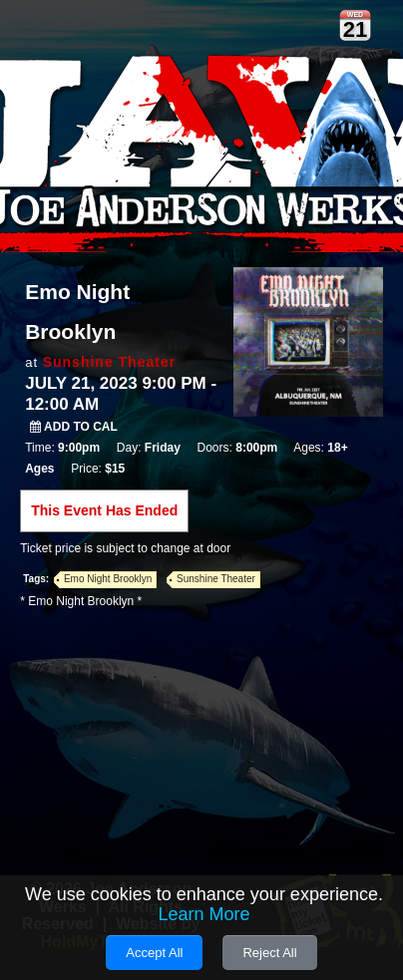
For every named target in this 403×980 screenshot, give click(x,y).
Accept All (154, 953)
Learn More (203, 914)
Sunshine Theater (109, 362)
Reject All (269, 953)
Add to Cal (74, 427)
